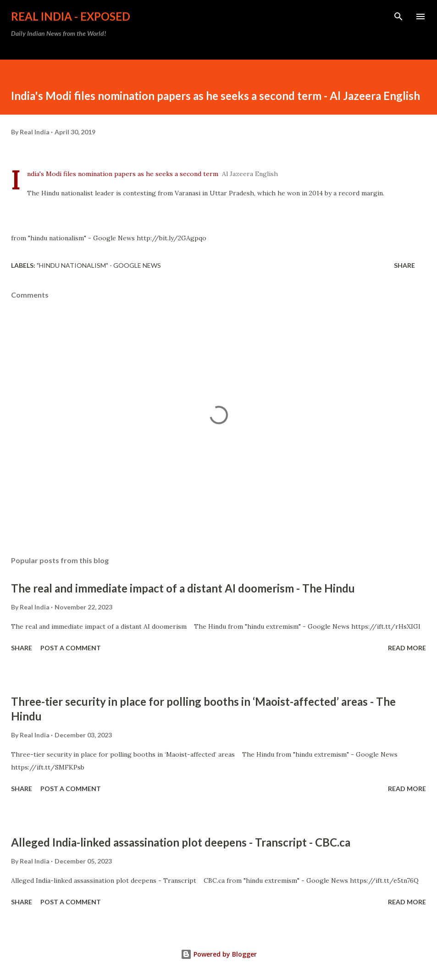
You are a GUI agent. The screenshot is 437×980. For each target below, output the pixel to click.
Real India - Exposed (71, 16)
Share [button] (404, 265)
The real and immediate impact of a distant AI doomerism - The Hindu (183, 588)
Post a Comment (71, 648)
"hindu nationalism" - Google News (99, 265)
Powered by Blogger (219, 954)
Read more (407, 648)
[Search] (398, 17)
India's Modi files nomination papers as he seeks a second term (123, 174)
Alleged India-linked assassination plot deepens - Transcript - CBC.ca (181, 842)
